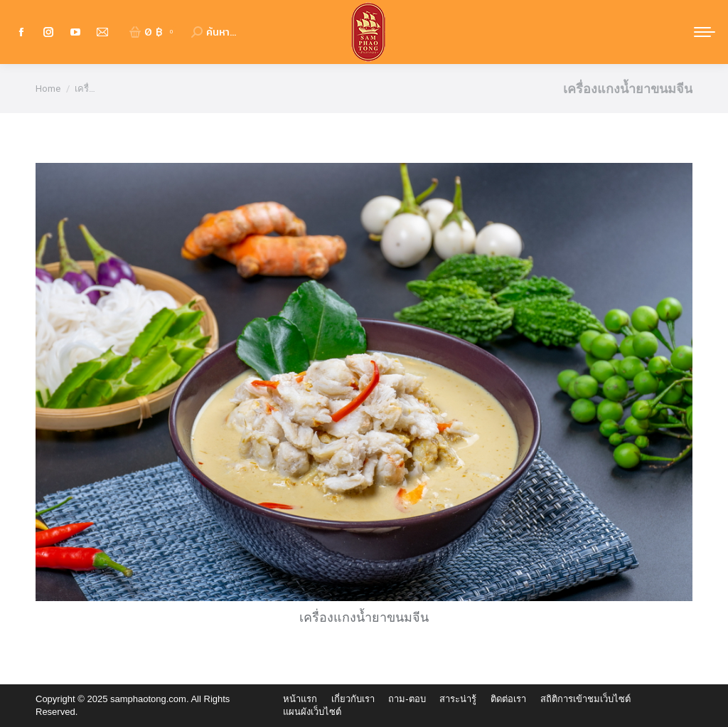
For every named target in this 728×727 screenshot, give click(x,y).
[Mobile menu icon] (705, 32)
